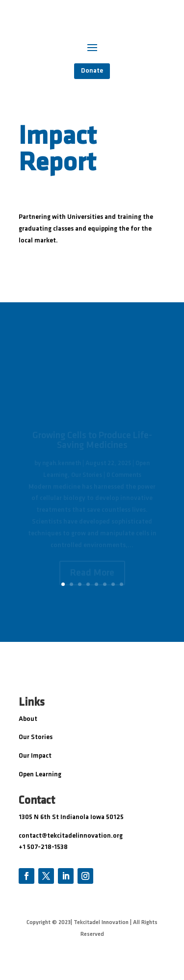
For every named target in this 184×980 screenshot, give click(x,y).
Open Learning (40, 775)
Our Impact (35, 756)
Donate (92, 71)
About (28, 719)
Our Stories (36, 737)
